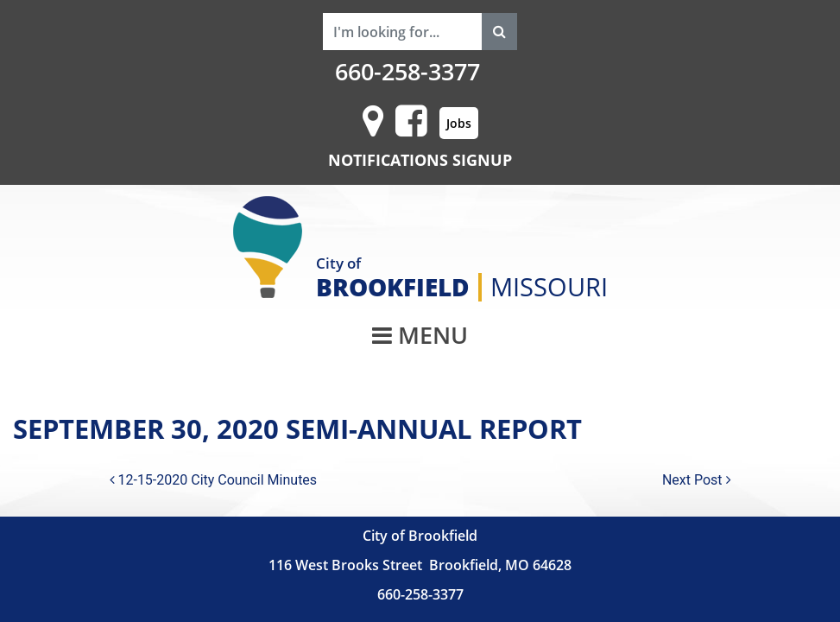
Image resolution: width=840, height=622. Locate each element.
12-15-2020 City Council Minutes (214, 480)
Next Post (697, 480)
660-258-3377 (407, 72)
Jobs (459, 123)
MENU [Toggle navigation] (420, 335)
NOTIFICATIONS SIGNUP (420, 160)
